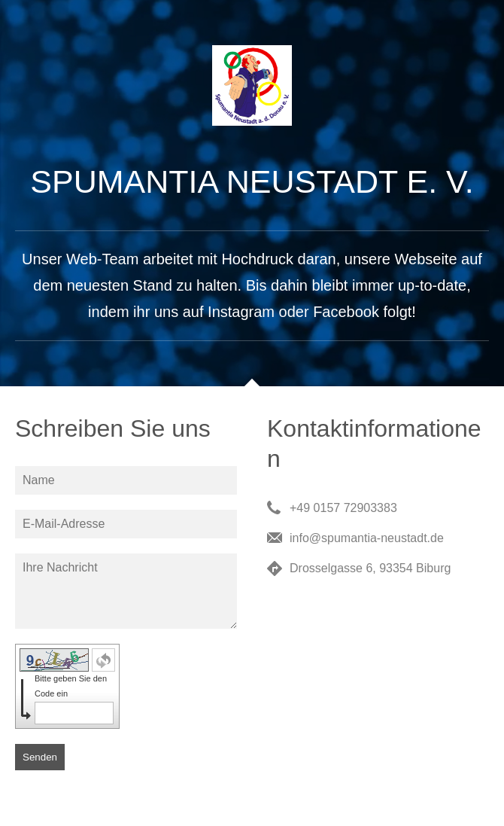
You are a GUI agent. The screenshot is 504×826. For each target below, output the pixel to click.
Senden (40, 757)
